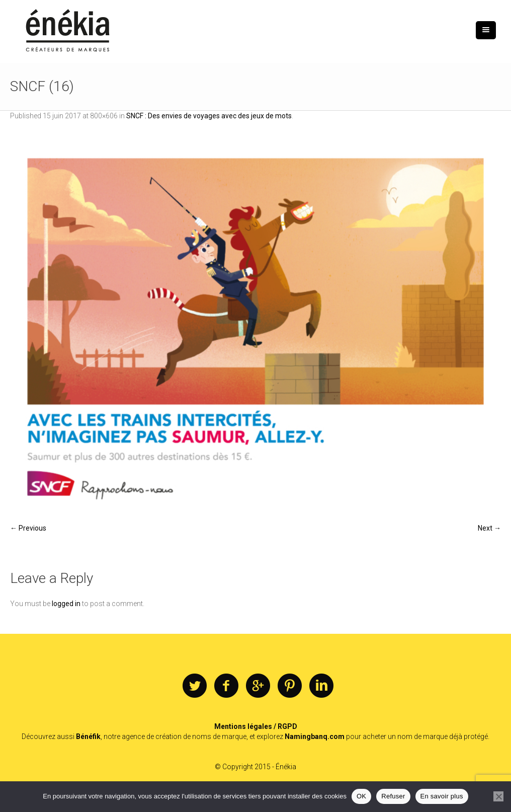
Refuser (393, 796)
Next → (489, 528)
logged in (66, 604)
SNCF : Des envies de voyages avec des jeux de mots (209, 116)
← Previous (28, 528)
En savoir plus (442, 796)
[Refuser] (498, 796)
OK (361, 796)
